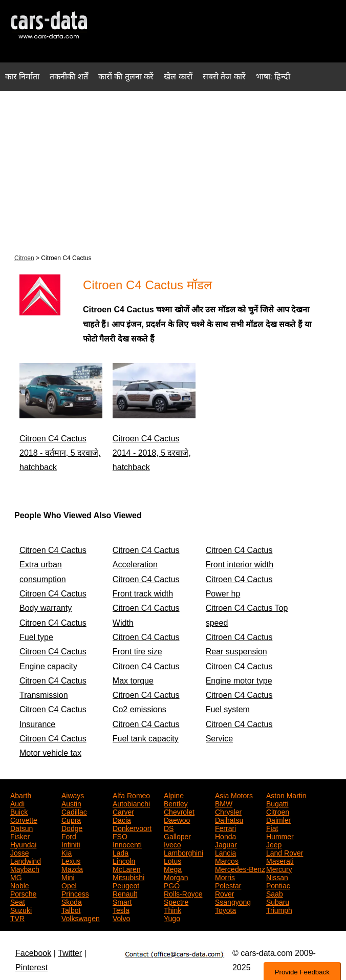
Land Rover (285, 852)
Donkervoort (132, 827)
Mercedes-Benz (240, 868)
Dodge (72, 827)
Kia (67, 852)
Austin (71, 803)
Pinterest (31, 967)
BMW (224, 803)
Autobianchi (131, 803)
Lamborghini (183, 852)
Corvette (24, 819)
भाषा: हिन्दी (273, 77)
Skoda (72, 901)
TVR (17, 918)
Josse (20, 852)
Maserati (280, 860)
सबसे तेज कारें (224, 77)
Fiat (272, 827)
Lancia (225, 852)
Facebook (33, 953)
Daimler (278, 819)
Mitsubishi (128, 877)
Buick (19, 811)
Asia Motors (234, 795)
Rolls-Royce (183, 893)
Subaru (278, 901)
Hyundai (23, 844)
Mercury (279, 868)
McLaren (126, 868)
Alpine (174, 795)
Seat (18, 901)
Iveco (172, 844)
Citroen (24, 258)
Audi (17, 803)
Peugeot (126, 885)
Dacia (122, 819)
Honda (225, 836)
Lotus (172, 860)
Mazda (72, 868)
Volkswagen (81, 918)
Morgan (176, 877)
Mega (173, 868)
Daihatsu (229, 819)
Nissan (277, 877)
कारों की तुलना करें (126, 77)
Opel (69, 885)
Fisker (20, 836)
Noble (20, 885)
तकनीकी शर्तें (69, 77)
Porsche (23, 893)
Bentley (176, 803)
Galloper (177, 836)
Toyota (225, 909)
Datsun (21, 827)
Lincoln (124, 860)
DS (169, 827)
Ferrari (225, 827)
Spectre (176, 901)
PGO (172, 885)
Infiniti (71, 844)
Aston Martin (286, 795)
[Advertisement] (173, 171)
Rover (224, 893)
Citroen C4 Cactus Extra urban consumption (53, 565)
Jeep (274, 844)
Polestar (228, 885)
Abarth (21, 795)
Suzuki (21, 909)
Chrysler (228, 811)
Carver (123, 811)
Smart (122, 901)
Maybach (25, 868)
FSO (120, 836)
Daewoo (177, 819)
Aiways (73, 795)
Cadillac (74, 811)
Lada (121, 852)
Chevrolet (179, 811)
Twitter (70, 953)
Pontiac (278, 885)
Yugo (172, 918)
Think (172, 909)
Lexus (71, 860)
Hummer (280, 836)
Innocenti (127, 844)
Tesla (121, 909)
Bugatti (277, 803)
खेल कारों (178, 77)
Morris (225, 877)
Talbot (71, 909)
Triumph (279, 909)
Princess (75, 893)
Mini (68, 877)
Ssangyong (233, 901)
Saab (275, 893)
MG (16, 877)
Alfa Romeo (131, 795)
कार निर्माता (22, 77)
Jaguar (226, 844)
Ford (69, 836)
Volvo (121, 918)
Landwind (26, 860)
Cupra (71, 819)
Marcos (227, 860)
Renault (125, 893)
